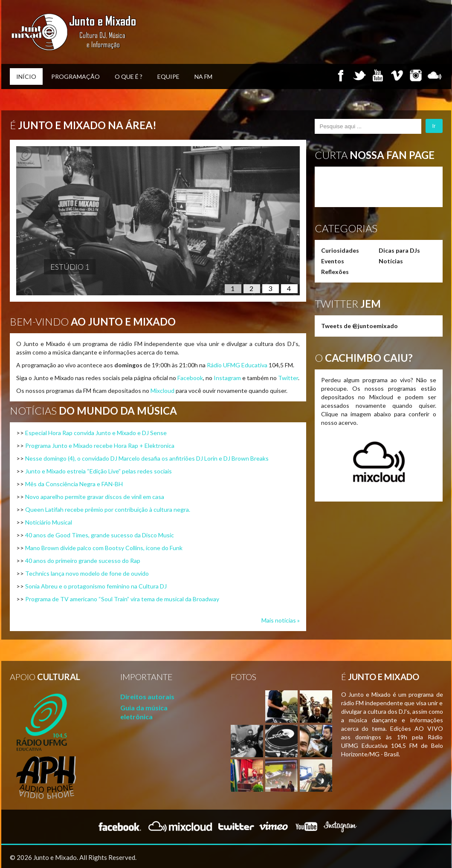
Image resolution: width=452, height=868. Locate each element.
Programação (75, 76)
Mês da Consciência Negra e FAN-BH (74, 484)
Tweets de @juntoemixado (359, 326)
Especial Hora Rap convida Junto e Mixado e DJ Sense (96, 433)
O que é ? (129, 76)
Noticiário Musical (49, 522)
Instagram (227, 378)
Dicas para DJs (399, 250)
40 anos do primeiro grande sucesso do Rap (83, 561)
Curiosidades (340, 250)
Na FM (203, 76)
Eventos (333, 261)
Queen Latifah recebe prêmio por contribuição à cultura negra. (108, 509)
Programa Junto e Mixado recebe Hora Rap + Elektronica (100, 446)
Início (26, 76)
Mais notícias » (281, 620)
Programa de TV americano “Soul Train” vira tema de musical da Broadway (122, 599)
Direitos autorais (147, 696)
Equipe (168, 76)
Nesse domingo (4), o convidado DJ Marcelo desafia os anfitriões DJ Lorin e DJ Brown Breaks (147, 458)
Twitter (288, 378)
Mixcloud (162, 391)
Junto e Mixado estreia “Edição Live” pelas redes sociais (99, 471)
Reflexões (335, 272)
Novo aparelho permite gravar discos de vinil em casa (95, 497)
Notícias (391, 261)
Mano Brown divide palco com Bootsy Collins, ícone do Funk (104, 548)
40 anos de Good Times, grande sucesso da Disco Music (100, 535)
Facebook (190, 378)
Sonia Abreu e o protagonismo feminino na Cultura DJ (96, 586)
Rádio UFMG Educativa (237, 365)
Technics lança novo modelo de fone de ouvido (87, 573)
